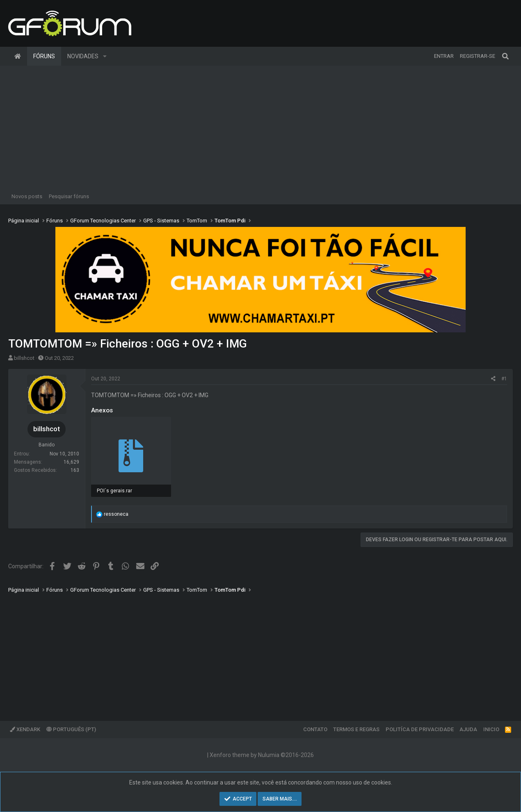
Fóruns (44, 56)
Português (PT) (71, 729)
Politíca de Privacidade (420, 729)
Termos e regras (356, 729)
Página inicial (18, 56)
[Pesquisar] (505, 56)
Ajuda (468, 729)
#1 (504, 379)
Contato (315, 729)
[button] (105, 56)
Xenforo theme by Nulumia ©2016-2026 (262, 755)
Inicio (491, 729)
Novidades (83, 56)
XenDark (25, 729)
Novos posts (27, 196)
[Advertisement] (260, 127)
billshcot (24, 358)
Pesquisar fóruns (69, 196)
